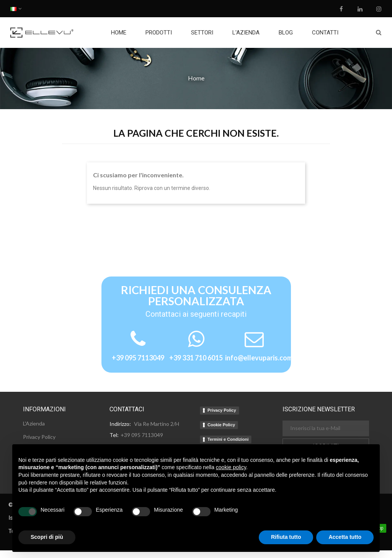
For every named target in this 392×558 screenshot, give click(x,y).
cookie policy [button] (231, 467)
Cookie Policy (221, 425)
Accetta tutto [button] (345, 537)
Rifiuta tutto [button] (286, 537)
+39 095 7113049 (138, 358)
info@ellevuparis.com (259, 358)
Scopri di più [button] (47, 537)
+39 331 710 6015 (196, 358)
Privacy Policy (222, 410)
